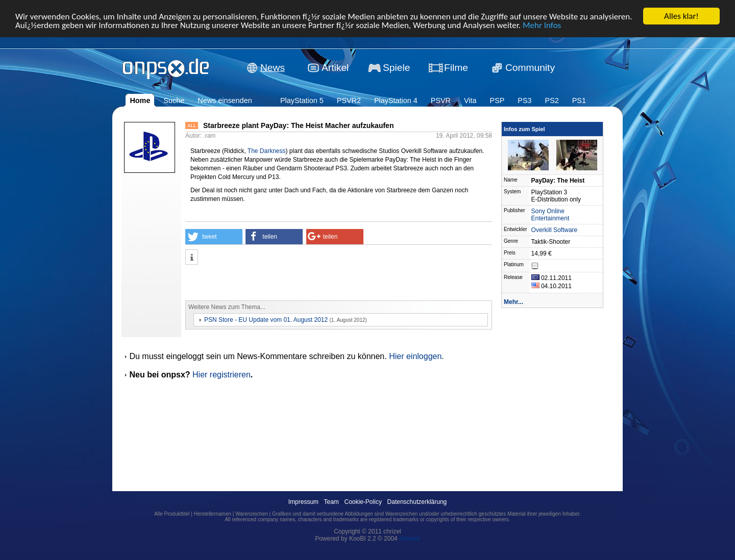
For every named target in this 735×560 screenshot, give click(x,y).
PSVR (441, 100)
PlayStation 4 (396, 100)
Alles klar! (681, 16)
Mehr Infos (542, 25)
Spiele (396, 68)
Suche (174, 100)
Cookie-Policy (363, 502)
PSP (497, 100)
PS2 (552, 100)
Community (530, 68)
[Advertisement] (305, 283)
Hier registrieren (222, 375)
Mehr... (513, 302)
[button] (214, 237)
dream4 (410, 539)
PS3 (524, 100)
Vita (470, 100)
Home (140, 100)
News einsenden (225, 100)
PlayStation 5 (302, 100)
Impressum (303, 502)
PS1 (579, 100)
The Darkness (267, 151)
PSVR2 (349, 100)
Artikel (335, 68)
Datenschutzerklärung (417, 502)
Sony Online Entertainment (550, 215)
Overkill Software (555, 230)
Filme (456, 68)
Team (332, 502)
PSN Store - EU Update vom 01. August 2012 (266, 320)
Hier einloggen (415, 356)
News (273, 68)
